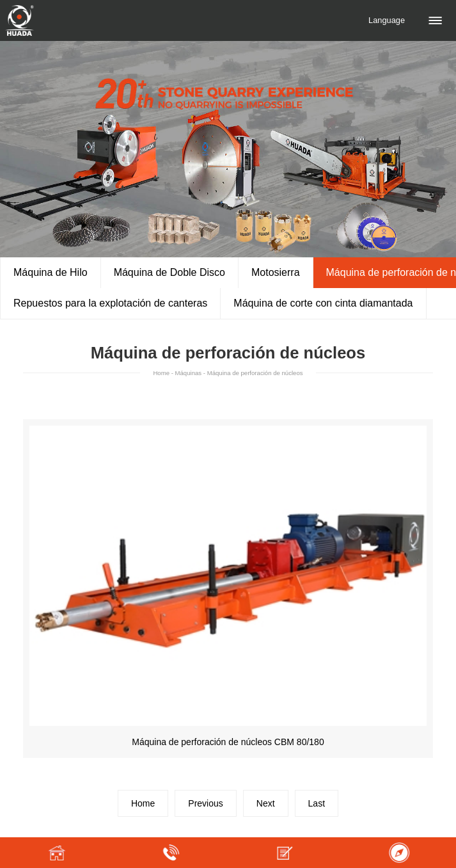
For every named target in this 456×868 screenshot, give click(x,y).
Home (161, 373)
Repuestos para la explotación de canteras (110, 303)
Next (266, 803)
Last (317, 803)
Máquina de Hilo (51, 272)
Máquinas (189, 373)
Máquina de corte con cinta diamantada (323, 303)
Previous (205, 803)
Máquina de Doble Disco (169, 272)
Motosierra (276, 272)
